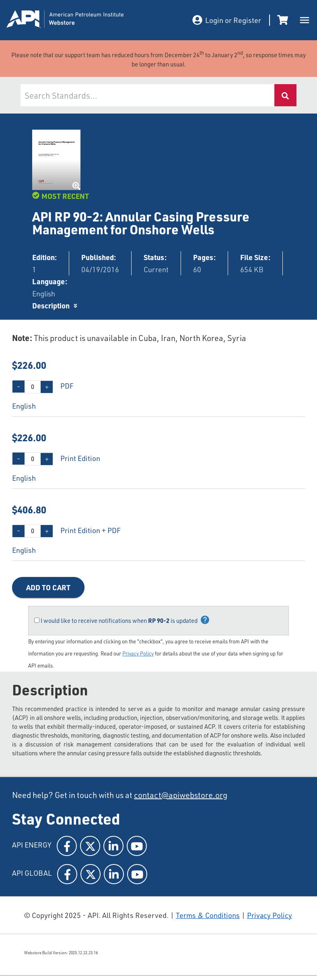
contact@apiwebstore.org (181, 795)
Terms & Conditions (208, 915)
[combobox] (147, 95)
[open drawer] (305, 20)
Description (51, 305)
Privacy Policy (138, 653)
